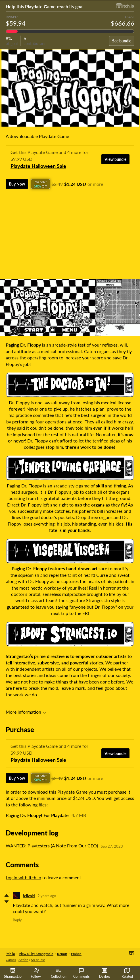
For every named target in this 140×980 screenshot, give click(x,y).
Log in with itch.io (23, 877)
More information (26, 712)
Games (11, 960)
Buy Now (17, 184)
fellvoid (29, 896)
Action (23, 960)
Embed (76, 954)
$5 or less (38, 960)
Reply (17, 920)
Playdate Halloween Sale (38, 166)
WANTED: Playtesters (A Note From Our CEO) (52, 846)
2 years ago (47, 896)
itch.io (10, 954)
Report (62, 954)
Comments (81, 973)
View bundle (115, 159)
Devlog (104, 973)
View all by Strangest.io (36, 954)
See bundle (122, 41)
